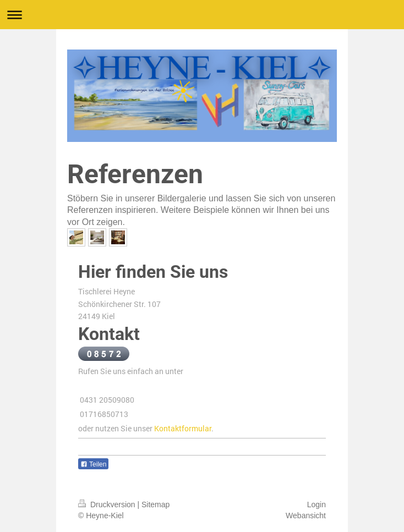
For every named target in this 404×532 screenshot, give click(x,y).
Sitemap (155, 504)
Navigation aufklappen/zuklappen (202, 15)
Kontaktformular (183, 428)
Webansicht (306, 515)
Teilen (93, 464)
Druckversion (108, 504)
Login (316, 504)
